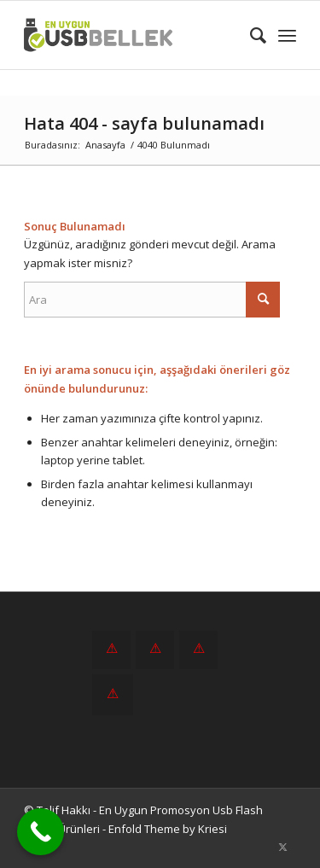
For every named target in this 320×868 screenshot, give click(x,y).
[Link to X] (283, 847)
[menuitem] (250, 35)
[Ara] (250, 35)
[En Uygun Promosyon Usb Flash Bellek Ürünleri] (133, 35)
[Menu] (287, 35)
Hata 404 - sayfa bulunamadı (144, 123)
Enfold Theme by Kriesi (168, 829)
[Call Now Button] (41, 832)
